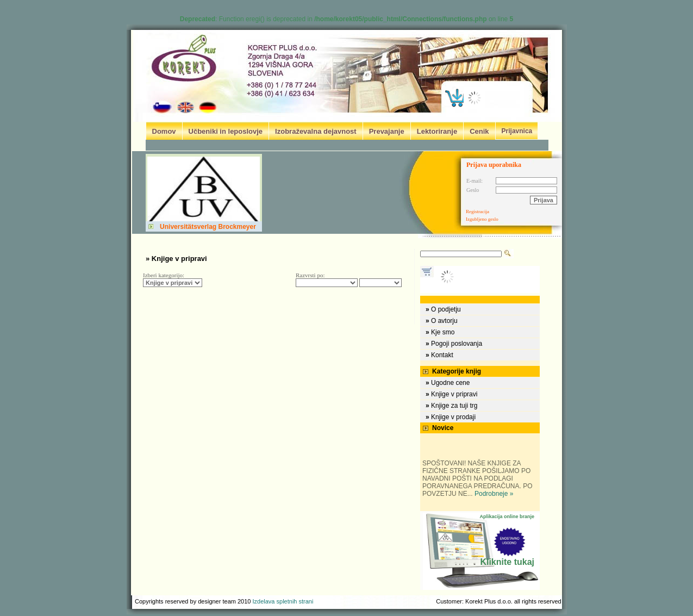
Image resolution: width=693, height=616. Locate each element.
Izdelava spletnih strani (283, 601)
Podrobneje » (494, 494)
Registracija (477, 211)
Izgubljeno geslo (482, 219)
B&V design (330, 601)
